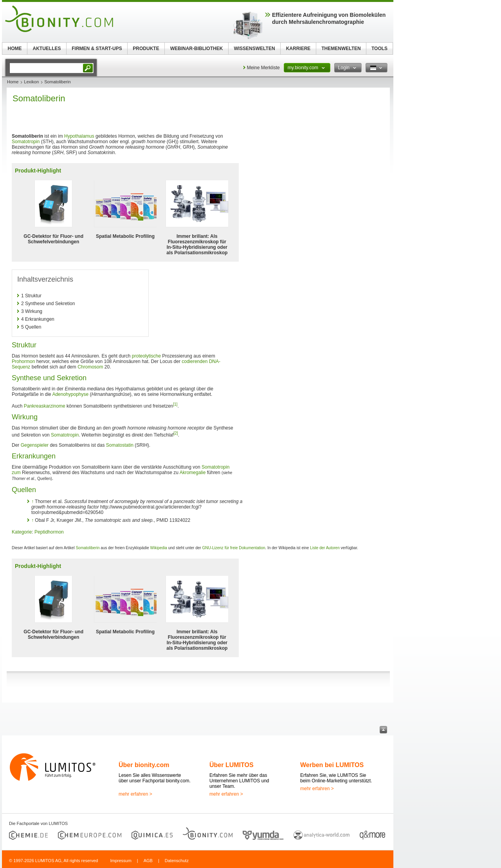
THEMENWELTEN (341, 49)
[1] (175, 404)
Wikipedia (159, 548)
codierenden (195, 361)
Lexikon (31, 82)
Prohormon (23, 361)
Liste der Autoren (325, 548)
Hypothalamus (79, 136)
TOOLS (379, 49)
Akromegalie (193, 473)
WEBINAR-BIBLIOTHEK (197, 49)
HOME (15, 49)
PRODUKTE (146, 49)
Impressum (121, 861)
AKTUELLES (47, 49)
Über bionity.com (144, 765)
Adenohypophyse (70, 394)
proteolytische (146, 356)
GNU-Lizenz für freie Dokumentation (233, 548)
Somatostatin (120, 445)
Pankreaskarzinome (45, 406)
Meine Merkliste (263, 68)
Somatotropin (26, 142)
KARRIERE (298, 49)
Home (13, 82)
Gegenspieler (35, 445)
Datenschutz (177, 861)
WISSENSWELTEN (254, 49)
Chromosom (90, 367)
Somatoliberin (87, 548)
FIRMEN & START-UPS (97, 49)
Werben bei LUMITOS (332, 765)
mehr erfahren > (135, 794)
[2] (176, 433)
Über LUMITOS (232, 765)
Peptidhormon (49, 532)
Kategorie (22, 532)
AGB (148, 861)
